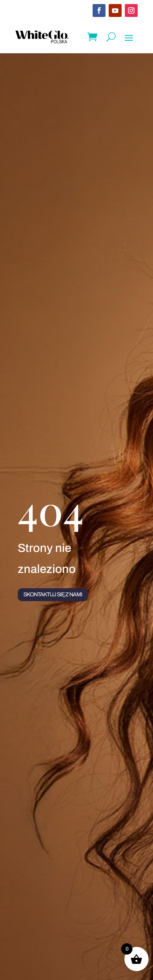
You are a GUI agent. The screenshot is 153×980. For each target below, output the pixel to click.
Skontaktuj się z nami (53, 594)
